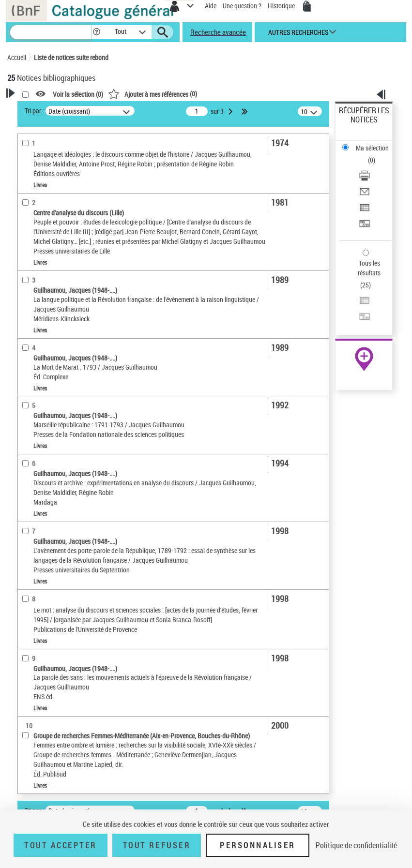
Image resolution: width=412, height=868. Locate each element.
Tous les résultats (369, 268)
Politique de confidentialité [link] (356, 845)
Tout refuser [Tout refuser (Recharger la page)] (157, 845)
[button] (97, 32)
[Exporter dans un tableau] (365, 211)
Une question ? (242, 6)
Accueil (17, 57)
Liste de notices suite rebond (71, 57)
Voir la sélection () (78, 94)
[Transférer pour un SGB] (365, 227)
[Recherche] (51, 32)
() (153, 94)
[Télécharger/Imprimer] (365, 179)
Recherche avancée (218, 32)
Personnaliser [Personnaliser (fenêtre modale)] (258, 845)
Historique (282, 6)
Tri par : (34, 111)
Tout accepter (61, 845)
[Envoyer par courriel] (365, 195)
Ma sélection (372, 148)
